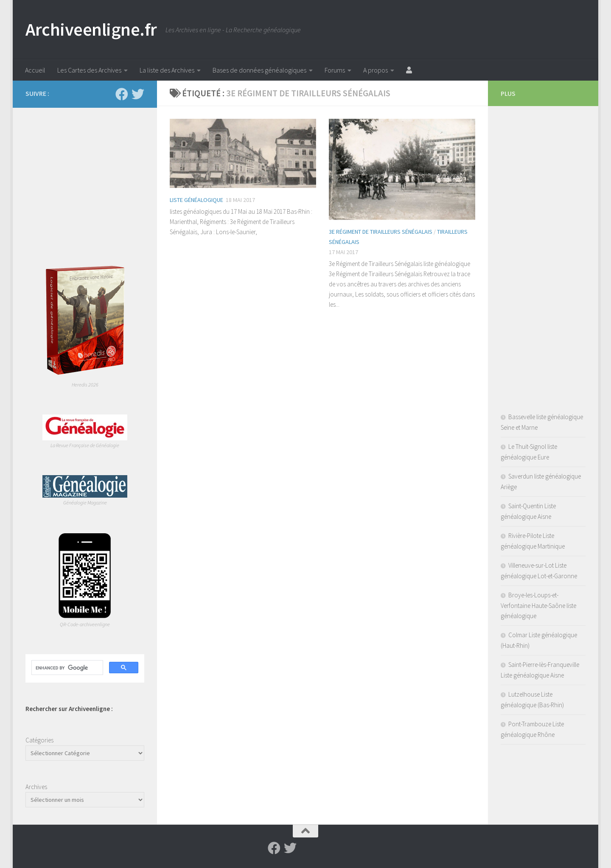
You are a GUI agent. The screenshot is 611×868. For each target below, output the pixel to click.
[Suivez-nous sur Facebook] (122, 94)
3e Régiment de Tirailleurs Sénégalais (381, 232)
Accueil (35, 70)
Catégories (39, 740)
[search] (66, 668)
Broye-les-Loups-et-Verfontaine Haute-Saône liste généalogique (538, 605)
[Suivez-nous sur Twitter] (138, 94)
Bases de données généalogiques (259, 70)
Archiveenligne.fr (91, 29)
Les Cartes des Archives (89, 70)
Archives (36, 787)
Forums (335, 70)
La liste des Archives (167, 70)
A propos (376, 70)
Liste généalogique (196, 200)
